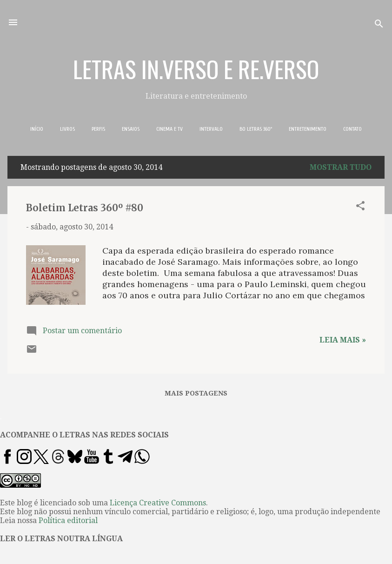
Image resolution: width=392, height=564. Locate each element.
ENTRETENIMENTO (308, 129)
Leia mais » (343, 340)
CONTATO (352, 129)
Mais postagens (196, 393)
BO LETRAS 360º (256, 129)
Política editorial (68, 520)
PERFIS (98, 129)
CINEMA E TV (169, 129)
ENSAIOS (131, 129)
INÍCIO (37, 129)
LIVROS (67, 129)
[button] (360, 207)
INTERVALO (211, 129)
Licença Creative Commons (158, 503)
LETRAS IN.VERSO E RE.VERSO (196, 68)
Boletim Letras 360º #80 (85, 208)
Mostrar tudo (341, 167)
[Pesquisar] (379, 25)
